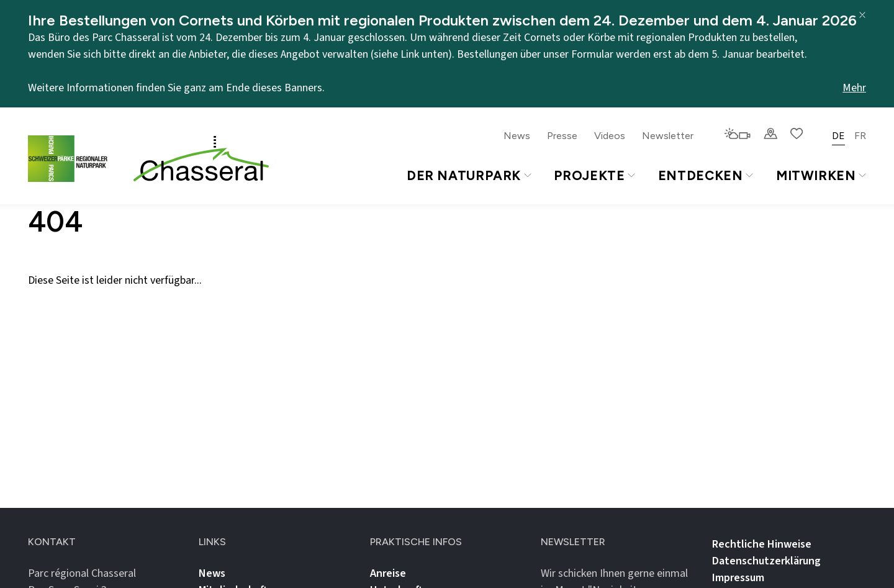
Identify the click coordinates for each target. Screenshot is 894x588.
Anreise (388, 573)
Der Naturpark (469, 175)
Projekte (594, 175)
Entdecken (706, 175)
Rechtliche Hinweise (762, 544)
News (517, 136)
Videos (610, 136)
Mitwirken (821, 175)
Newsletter (668, 136)
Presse (562, 136)
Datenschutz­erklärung (766, 561)
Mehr (854, 88)
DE (838, 136)
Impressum (738, 578)
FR (860, 136)
